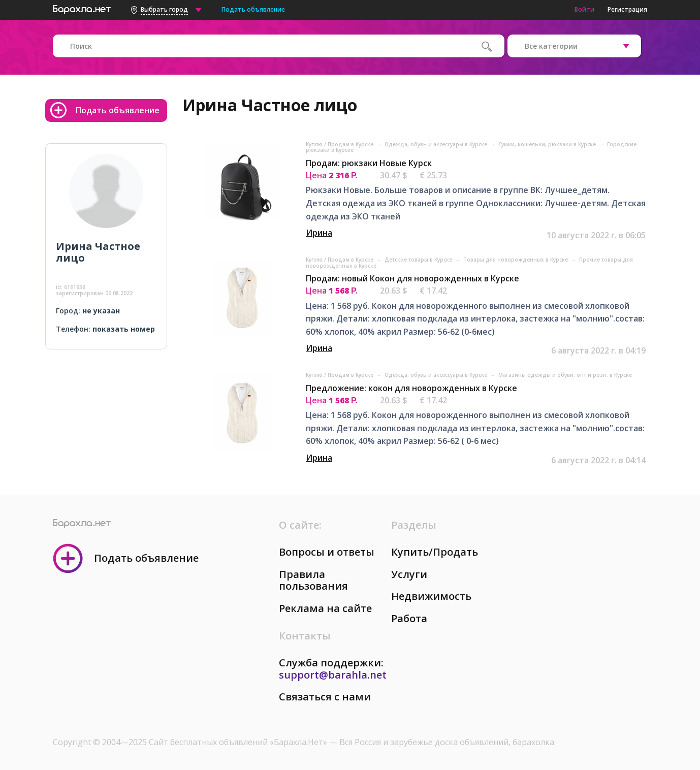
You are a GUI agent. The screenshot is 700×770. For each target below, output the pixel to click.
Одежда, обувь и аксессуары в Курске (437, 144)
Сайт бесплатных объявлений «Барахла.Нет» (239, 742)
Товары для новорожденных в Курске (516, 260)
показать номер (124, 329)
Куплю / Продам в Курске (340, 144)
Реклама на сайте (325, 608)
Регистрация (627, 9)
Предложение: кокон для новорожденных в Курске (411, 388)
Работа (409, 618)
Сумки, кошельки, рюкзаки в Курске (548, 144)
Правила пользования (313, 580)
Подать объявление (253, 9)
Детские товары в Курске (419, 260)
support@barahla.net (333, 675)
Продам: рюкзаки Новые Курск (369, 163)
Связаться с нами (325, 697)
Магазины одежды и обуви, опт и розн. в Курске (565, 375)
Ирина (319, 233)
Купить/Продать (435, 552)
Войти (584, 9)
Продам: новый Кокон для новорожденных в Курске (412, 278)
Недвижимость (431, 596)
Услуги (409, 574)
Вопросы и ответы (327, 552)
